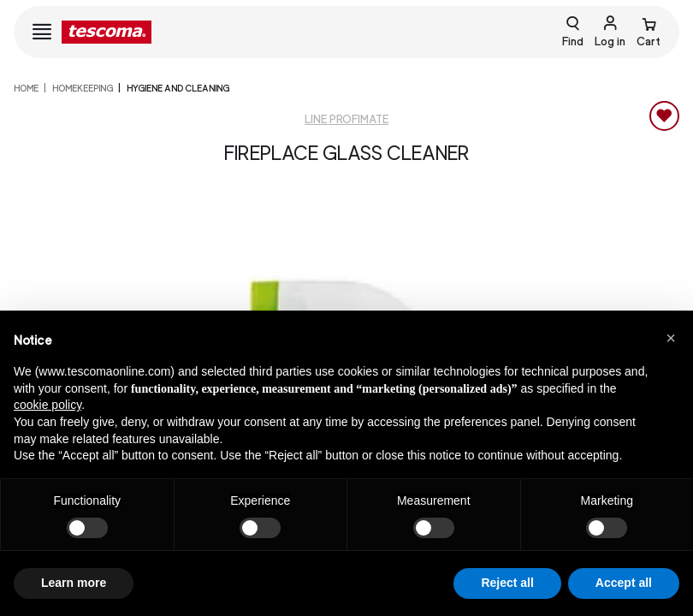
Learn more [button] (74, 583)
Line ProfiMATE (346, 119)
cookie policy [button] (47, 405)
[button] (671, 338)
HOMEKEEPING (83, 88)
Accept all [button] (624, 583)
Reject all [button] (507, 583)
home (26, 88)
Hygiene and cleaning (178, 88)
